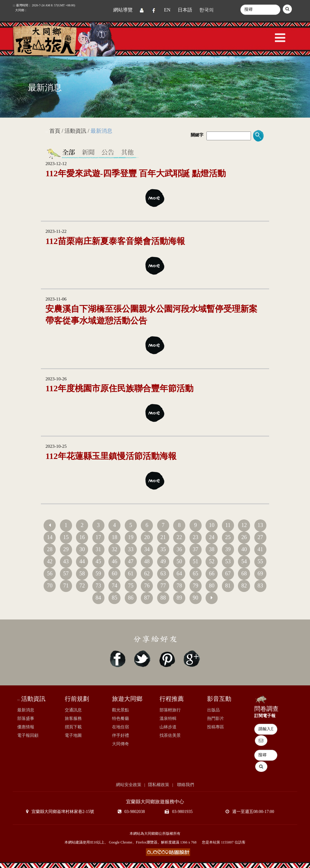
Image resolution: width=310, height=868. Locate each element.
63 (163, 574)
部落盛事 (26, 718)
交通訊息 (73, 710)
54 (244, 561)
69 (260, 574)
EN (167, 10)
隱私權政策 (159, 785)
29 (66, 549)
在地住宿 (120, 727)
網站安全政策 (129, 785)
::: (47, 132)
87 (147, 598)
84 (98, 598)
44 (82, 561)
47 (131, 561)
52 (212, 561)
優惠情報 (26, 727)
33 (131, 549)
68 (244, 574)
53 (228, 561)
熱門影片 (216, 718)
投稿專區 (216, 727)
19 (131, 537)
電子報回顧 (28, 735)
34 (147, 549)
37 (196, 549)
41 (260, 549)
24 (212, 537)
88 (163, 598)
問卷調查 (266, 709)
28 (50, 549)
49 (163, 561)
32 (114, 549)
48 (147, 561)
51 (196, 561)
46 (114, 561)
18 (114, 537)
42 (50, 561)
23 (196, 537)
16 (82, 537)
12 (244, 525)
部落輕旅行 (170, 710)
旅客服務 (73, 718)
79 (196, 586)
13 (260, 525)
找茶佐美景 (170, 735)
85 (114, 598)
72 (82, 586)
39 (228, 549)
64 (179, 574)
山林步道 (168, 727)
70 (50, 586)
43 (66, 561)
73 (98, 586)
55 (260, 561)
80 (212, 586)
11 (228, 525)
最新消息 (26, 710)
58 (82, 574)
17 (98, 537)
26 (244, 537)
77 (163, 586)
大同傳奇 (120, 744)
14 (50, 537)
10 (212, 525)
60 (114, 574)
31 (98, 549)
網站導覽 (123, 10)
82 (244, 586)
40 (244, 549)
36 (179, 549)
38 (212, 549)
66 (212, 574)
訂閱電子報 (265, 716)
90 (196, 598)
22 (179, 537)
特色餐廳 (120, 718)
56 (50, 574)
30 (82, 549)
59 (98, 574)
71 (66, 586)
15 (66, 537)
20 (147, 537)
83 (260, 586)
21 (163, 537)
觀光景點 (120, 710)
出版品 (213, 710)
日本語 (185, 10)
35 (163, 549)
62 (147, 574)
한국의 (206, 10)
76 (147, 586)
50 (179, 561)
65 (196, 574)
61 (131, 574)
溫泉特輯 (168, 718)
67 (228, 574)
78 (179, 586)
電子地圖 (73, 735)
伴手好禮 (120, 735)
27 (260, 537)
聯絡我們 (185, 785)
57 (66, 574)
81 (228, 586)
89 (179, 598)
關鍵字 (197, 135)
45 (98, 561)
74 (114, 586)
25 (228, 537)
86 (131, 598)
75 (131, 586)
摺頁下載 (73, 727)
